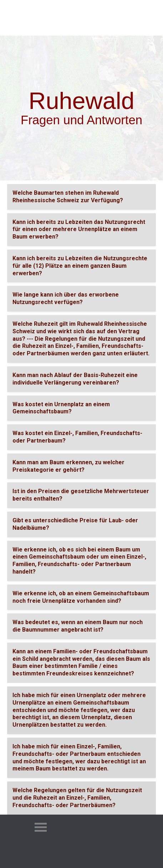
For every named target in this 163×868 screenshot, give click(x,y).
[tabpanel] (81, 101)
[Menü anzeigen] (113, 20)
